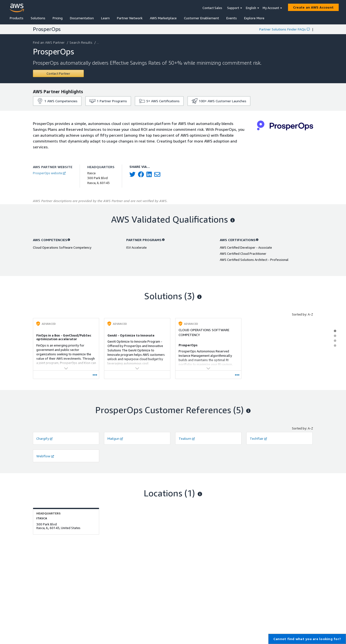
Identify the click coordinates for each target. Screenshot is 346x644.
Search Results (81, 42)
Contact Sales (212, 8)
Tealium (187, 438)
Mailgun (115, 438)
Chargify (44, 438)
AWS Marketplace (163, 18)
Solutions (38, 18)
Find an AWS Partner (49, 42)
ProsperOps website (49, 173)
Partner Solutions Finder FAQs (284, 29)
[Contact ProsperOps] (58, 73)
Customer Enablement (202, 18)
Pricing (58, 18)
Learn (105, 18)
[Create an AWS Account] (313, 7)
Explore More (254, 18)
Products (17, 18)
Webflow (45, 456)
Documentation (82, 18)
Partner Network (130, 18)
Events (232, 18)
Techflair (258, 438)
